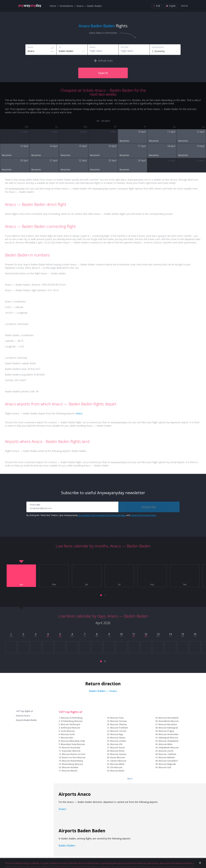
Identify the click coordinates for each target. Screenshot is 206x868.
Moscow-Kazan (118, 748)
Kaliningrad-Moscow (168, 738)
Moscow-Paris (117, 718)
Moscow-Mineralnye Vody (73, 741)
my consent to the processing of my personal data (102, 515)
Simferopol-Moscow (70, 728)
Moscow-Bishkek (167, 757)
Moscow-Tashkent (167, 754)
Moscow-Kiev (67, 738)
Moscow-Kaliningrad (168, 728)
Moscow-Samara (118, 754)
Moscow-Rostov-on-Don (74, 754)
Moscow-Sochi (68, 734)
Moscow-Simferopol (70, 724)
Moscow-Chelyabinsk (169, 741)
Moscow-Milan (165, 744)
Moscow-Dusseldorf (168, 761)
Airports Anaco (23, 716)
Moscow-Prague (166, 731)
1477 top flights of (24, 711)
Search (103, 73)
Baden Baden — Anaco (103, 691)
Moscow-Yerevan (118, 721)
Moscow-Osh (165, 767)
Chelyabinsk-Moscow (169, 748)
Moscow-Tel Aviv (118, 731)
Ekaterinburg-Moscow (72, 764)
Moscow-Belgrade (167, 764)
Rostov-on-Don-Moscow (74, 757)
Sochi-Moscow (68, 731)
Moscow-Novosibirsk (169, 718)
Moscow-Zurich (166, 751)
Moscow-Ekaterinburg (72, 761)
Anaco (79, 413)
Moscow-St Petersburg (72, 718)
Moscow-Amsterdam (169, 734)
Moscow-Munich (70, 771)
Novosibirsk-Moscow (169, 721)
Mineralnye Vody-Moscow (73, 744)
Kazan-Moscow (118, 757)
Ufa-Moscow (116, 767)
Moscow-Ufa (116, 744)
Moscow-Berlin (117, 771)
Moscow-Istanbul (70, 767)
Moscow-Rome (117, 751)
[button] (101, 595)
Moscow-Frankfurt (119, 728)
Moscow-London (118, 741)
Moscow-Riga (117, 734)
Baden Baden (67, 846)
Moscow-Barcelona (168, 724)
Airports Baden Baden (26, 720)
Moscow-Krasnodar (71, 748)
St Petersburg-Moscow (72, 721)
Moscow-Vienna (118, 738)
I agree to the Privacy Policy (143, 515)
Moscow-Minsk (117, 764)
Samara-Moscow (118, 761)
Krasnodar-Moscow (71, 751)
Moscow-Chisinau (119, 724)
